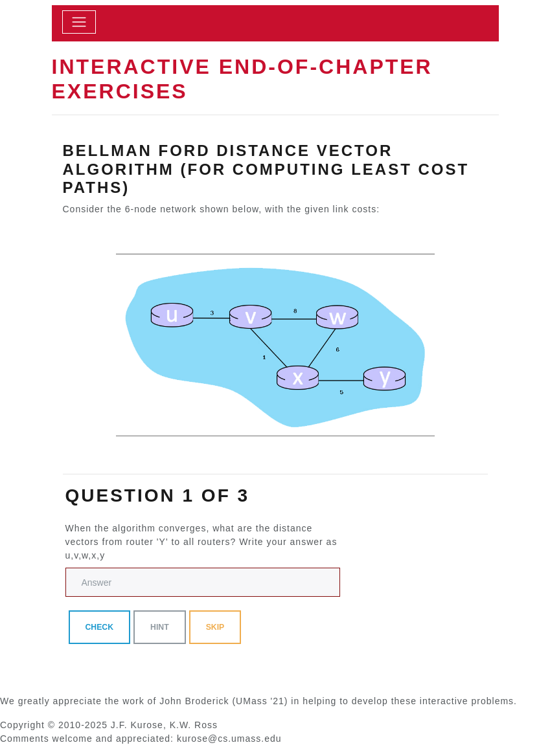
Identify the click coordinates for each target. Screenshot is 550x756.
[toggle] (79, 22)
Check (100, 627)
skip (215, 627)
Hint (160, 627)
